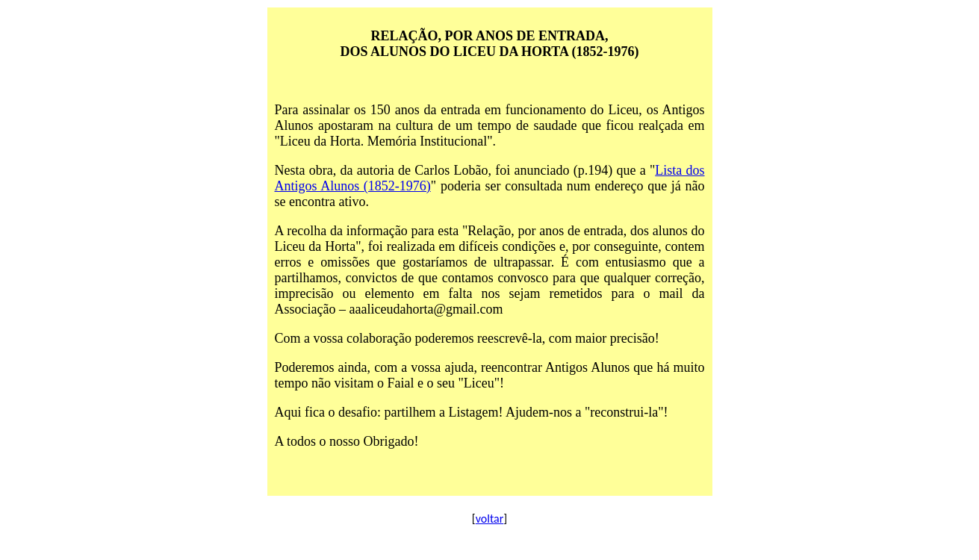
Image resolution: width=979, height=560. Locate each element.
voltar (490, 519)
